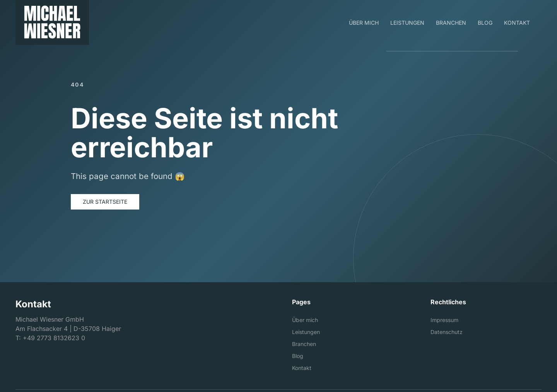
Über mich (305, 320)
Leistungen (306, 332)
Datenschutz (447, 332)
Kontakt (302, 368)
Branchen (304, 344)
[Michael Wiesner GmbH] (52, 22)
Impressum (444, 320)
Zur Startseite (105, 202)
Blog (298, 356)
